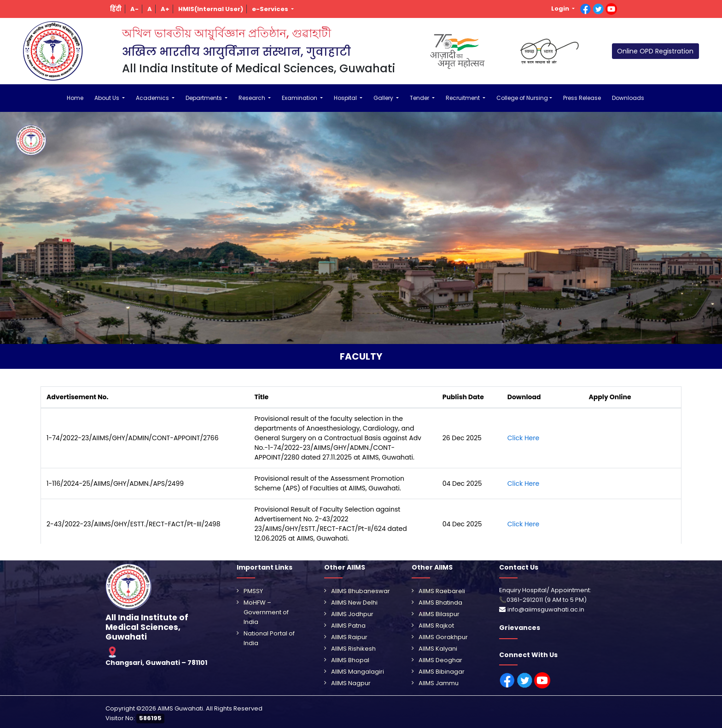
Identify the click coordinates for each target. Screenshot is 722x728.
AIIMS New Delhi (354, 603)
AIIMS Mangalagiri (358, 672)
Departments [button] (204, 98)
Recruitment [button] (463, 98)
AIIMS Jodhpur (352, 614)
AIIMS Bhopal (350, 660)
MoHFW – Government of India (266, 612)
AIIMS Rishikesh (353, 649)
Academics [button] (153, 98)
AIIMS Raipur (349, 637)
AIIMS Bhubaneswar (361, 591)
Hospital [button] (346, 98)
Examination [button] (300, 98)
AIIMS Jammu (439, 683)
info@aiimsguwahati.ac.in (546, 609)
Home (75, 98)
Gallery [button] (384, 98)
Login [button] (561, 9)
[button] (116, 9)
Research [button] (253, 98)
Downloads (628, 98)
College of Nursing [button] (522, 98)
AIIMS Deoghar (440, 660)
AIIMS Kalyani (438, 649)
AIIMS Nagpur (351, 683)
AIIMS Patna (348, 626)
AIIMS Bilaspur (439, 614)
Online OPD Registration (655, 51)
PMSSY (253, 591)
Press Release (582, 98)
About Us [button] (108, 98)
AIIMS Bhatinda (440, 603)
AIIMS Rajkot (436, 626)
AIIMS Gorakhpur (443, 637)
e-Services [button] (271, 9)
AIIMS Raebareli (442, 591)
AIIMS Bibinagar (442, 672)
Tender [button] (420, 98)
